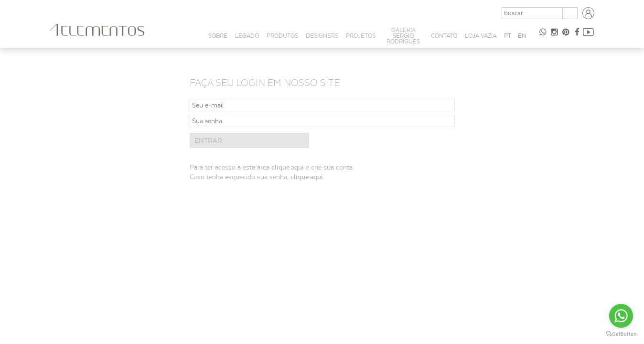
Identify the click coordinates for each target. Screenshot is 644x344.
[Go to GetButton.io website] (621, 334)
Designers (322, 36)
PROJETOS (361, 36)
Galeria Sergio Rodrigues (403, 36)
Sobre (218, 36)
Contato (444, 36)
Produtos (282, 36)
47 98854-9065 (543, 36)
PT (508, 36)
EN (522, 36)
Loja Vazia (481, 36)
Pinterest (566, 36)
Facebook (577, 36)
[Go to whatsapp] (621, 316)
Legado (247, 36)
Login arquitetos (589, 13)
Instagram (554, 36)
